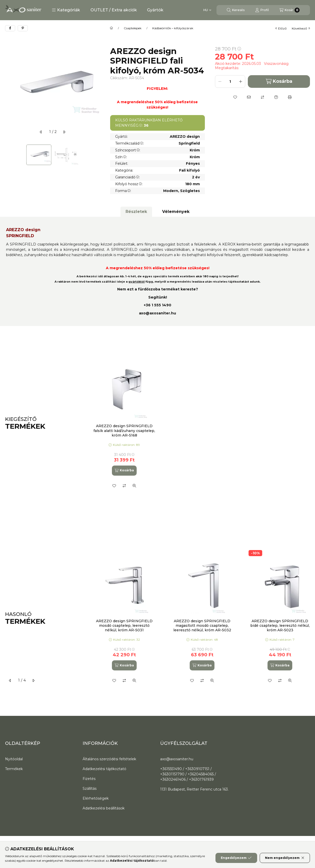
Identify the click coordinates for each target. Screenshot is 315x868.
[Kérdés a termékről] (276, 97)
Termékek (14, 769)
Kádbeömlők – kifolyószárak (173, 28)
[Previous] (8, 155)
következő (301, 28)
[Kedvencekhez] (235, 97)
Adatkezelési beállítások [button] (104, 808)
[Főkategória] (111, 28)
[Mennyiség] (230, 82)
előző (281, 28)
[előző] (41, 132)
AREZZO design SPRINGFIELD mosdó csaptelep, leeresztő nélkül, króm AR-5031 (124, 626)
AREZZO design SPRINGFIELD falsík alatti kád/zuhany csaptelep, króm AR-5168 (124, 430)
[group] (199, 423)
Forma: (123, 191)
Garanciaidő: (127, 177)
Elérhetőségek (96, 798)
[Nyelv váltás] (207, 10)
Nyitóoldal (14, 759)
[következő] (64, 132)
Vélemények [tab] (176, 212)
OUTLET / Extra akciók (114, 10)
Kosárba (279, 81)
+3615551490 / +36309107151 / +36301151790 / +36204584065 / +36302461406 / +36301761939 (188, 774)
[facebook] (10, 28)
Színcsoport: (128, 150)
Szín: (121, 157)
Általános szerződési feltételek (109, 759)
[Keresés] (236, 10)
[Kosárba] (124, 471)
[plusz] (240, 82)
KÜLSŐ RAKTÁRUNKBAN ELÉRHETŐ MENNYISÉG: (149, 123)
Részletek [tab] (136, 212)
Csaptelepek (133, 28)
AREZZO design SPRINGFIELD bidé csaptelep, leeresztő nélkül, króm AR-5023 (280, 626)
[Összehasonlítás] (262, 97)
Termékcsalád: (129, 143)
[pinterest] (23, 28)
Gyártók (155, 10)
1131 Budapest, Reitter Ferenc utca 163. (194, 789)
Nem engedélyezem (285, 858)
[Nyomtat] (290, 97)
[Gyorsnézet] (134, 486)
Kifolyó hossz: (129, 184)
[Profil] (262, 10)
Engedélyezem (236, 858)
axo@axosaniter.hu (157, 313)
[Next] (98, 155)
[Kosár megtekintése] (289, 10)
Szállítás (90, 789)
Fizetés (89, 779)
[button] (66, 10)
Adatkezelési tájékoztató (104, 769)
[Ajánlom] (249, 97)
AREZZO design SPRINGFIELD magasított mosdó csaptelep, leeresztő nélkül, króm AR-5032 (202, 626)
